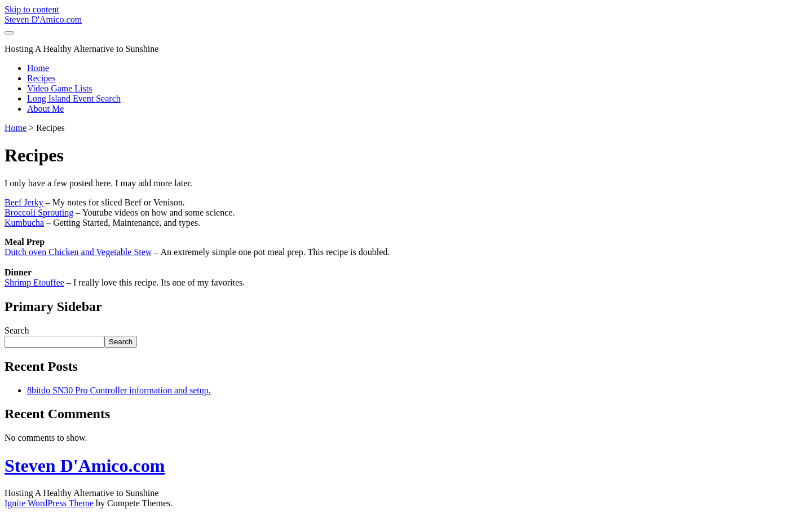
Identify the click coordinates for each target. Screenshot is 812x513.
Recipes (41, 78)
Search (17, 330)
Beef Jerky (24, 202)
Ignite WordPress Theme (49, 503)
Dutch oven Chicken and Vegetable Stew (78, 252)
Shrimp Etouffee (34, 282)
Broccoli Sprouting (39, 212)
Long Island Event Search (74, 98)
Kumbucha (24, 223)
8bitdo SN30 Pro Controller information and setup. (119, 390)
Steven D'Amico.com (43, 19)
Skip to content (32, 9)
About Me (45, 109)
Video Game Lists (59, 88)
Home (38, 68)
